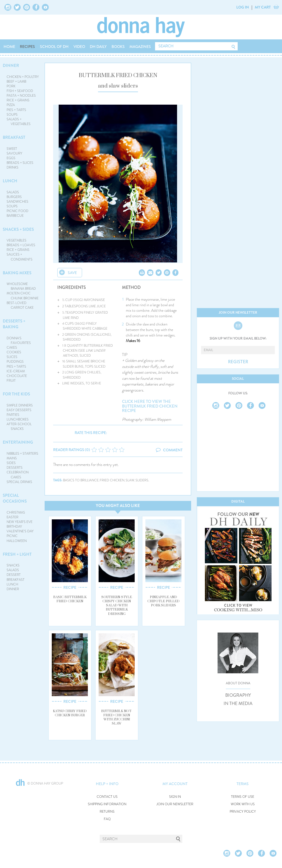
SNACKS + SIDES (18, 229)
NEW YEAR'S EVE (20, 522)
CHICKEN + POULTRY (23, 77)
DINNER (11, 66)
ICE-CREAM (16, 371)
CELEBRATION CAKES (18, 475)
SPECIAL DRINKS (19, 482)
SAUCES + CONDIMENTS (20, 257)
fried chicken (112, 480)
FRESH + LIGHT (17, 554)
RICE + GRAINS (18, 100)
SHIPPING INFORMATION (107, 804)
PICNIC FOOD (17, 211)
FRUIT (11, 381)
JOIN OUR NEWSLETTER (175, 804)
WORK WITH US (243, 804)
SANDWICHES (17, 202)
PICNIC (12, 536)
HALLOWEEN (17, 541)
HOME (9, 47)
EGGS (11, 158)
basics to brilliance (81, 480)
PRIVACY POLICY (243, 812)
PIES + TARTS (16, 110)
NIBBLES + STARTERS (22, 454)
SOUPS (12, 115)
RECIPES (27, 47)
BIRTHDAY (14, 527)
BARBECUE (15, 216)
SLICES (12, 357)
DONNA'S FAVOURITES (19, 341)
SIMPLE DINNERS (20, 405)
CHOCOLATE (17, 376)
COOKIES (14, 352)
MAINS (12, 458)
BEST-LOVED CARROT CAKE (20, 305)
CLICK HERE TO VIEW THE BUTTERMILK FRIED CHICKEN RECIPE (150, 406)
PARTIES (13, 415)
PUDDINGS (15, 362)
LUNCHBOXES (18, 419)
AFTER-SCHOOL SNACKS (19, 426)
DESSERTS (15, 468)
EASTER (13, 517)
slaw (130, 480)
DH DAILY (98, 47)
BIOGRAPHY (238, 695)
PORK (11, 86)
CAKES (12, 348)
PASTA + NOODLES (21, 96)
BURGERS (14, 197)
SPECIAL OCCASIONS (15, 498)
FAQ (107, 819)
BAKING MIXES (17, 273)
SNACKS (13, 565)
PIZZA (11, 105)
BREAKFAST (14, 137)
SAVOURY (14, 153)
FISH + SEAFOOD (20, 91)
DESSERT (14, 575)
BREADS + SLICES (20, 163)
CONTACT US (107, 797)
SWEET (12, 149)
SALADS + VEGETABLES (19, 122)
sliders (142, 480)
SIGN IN (175, 797)
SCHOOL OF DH (54, 47)
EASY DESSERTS (19, 410)
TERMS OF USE (243, 797)
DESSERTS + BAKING (14, 324)
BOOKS (118, 47)
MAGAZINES (140, 47)
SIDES (11, 463)
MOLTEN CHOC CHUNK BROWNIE (23, 296)
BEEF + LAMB (16, 82)
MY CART (263, 7)
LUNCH (10, 181)
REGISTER (238, 362)
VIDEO (79, 47)
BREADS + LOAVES (21, 245)
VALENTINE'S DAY (20, 531)
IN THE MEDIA (238, 704)
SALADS (13, 192)
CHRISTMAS (16, 512)
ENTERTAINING (18, 442)
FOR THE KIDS (16, 394)
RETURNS (107, 812)
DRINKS (13, 167)
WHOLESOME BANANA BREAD (21, 286)
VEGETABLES (17, 240)
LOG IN (243, 7)
